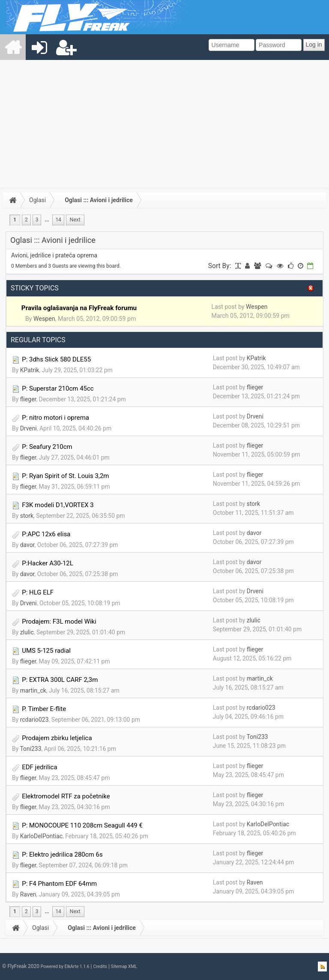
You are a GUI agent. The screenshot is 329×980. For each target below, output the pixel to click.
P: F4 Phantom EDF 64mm (59, 884)
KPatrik (30, 370)
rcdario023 (34, 720)
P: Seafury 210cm (47, 447)
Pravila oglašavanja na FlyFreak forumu (79, 308)
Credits (100, 967)
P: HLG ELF (38, 592)
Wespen (44, 319)
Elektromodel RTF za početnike (66, 796)
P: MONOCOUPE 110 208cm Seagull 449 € (82, 825)
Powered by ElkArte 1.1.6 (65, 967)
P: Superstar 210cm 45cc (58, 388)
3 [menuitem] (37, 220)
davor (27, 545)
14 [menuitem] (58, 220)
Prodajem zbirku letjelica (57, 738)
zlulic (27, 632)
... (47, 220)
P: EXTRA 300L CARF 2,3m (60, 680)
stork (27, 516)
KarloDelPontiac (41, 836)
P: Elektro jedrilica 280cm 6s (62, 855)
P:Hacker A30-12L (48, 563)
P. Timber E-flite (44, 709)
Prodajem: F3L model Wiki (59, 621)
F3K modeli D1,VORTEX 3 (58, 505)
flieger (28, 399)
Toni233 (30, 749)
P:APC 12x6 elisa (46, 534)
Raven (28, 894)
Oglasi (37, 200)
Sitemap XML (124, 967)
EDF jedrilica (39, 767)
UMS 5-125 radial (46, 651)
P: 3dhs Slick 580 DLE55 (56, 359)
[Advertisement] (164, 124)
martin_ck (33, 690)
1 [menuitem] (15, 220)
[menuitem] (13, 47)
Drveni (28, 428)
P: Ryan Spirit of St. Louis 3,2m (65, 476)
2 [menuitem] (26, 220)
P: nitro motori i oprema (55, 418)
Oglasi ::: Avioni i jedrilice (99, 200)
